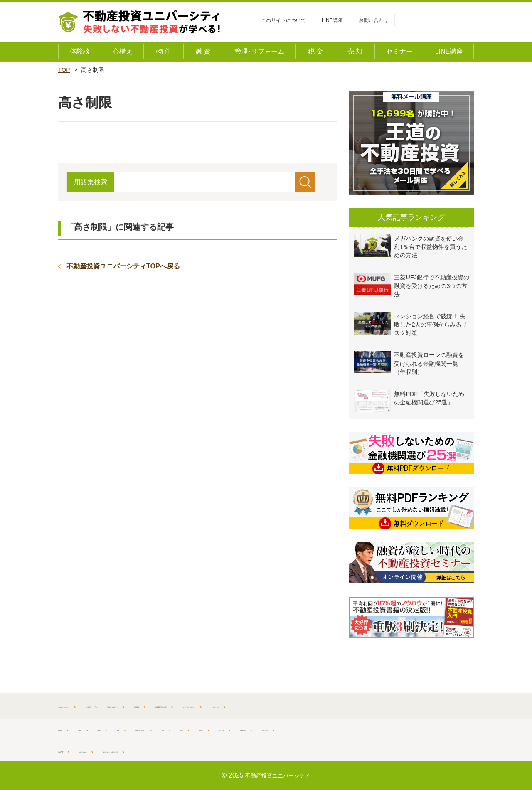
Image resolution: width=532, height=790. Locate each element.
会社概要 (138, 706)
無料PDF (70, 751)
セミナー (345, 729)
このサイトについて (283, 20)
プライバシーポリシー (372, 706)
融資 (159, 729)
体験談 (67, 729)
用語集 (308, 729)
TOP (64, 70)
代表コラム (428, 729)
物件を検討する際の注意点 (184, 751)
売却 (278, 729)
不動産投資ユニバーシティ (278, 775)
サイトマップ (435, 706)
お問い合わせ (374, 20)
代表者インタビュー (192, 706)
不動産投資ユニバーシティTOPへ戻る (123, 266)
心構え (101, 729)
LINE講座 (332, 20)
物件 (131, 729)
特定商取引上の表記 (300, 706)
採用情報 (246, 706)
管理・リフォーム (204, 729)
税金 (250, 729)
